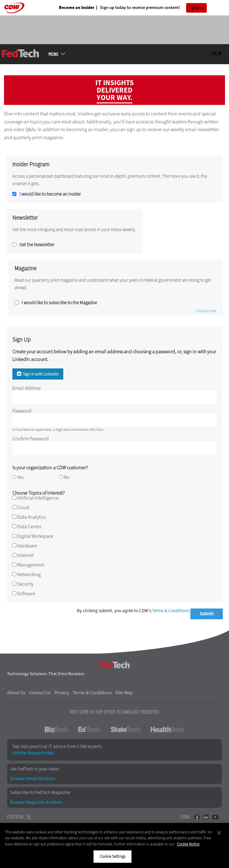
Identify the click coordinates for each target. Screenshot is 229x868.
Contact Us (40, 693)
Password (22, 411)
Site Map (124, 693)
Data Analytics (31, 517)
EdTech (89, 729)
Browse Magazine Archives (36, 802)
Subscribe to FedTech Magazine (40, 793)
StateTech (125, 729)
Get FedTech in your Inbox (35, 769)
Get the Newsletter (37, 245)
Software (26, 594)
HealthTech (167, 729)
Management (31, 565)
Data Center (29, 527)
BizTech (56, 729)
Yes (20, 477)
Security (25, 584)
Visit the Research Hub (33, 753)
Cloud (23, 507)
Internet (25, 555)
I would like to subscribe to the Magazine (59, 303)
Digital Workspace (35, 536)
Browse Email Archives (33, 779)
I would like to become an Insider (50, 194)
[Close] (219, 833)
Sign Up (195, 8)
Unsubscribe (206, 311)
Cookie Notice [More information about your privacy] (188, 844)
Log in (216, 53)
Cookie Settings (112, 856)
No (67, 477)
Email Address (26, 388)
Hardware (27, 546)
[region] (114, 845)
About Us (16, 693)
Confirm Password (31, 439)
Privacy (62, 693)
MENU (53, 54)
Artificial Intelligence (38, 498)
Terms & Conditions (171, 611)
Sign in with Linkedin (41, 374)
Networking (29, 574)
